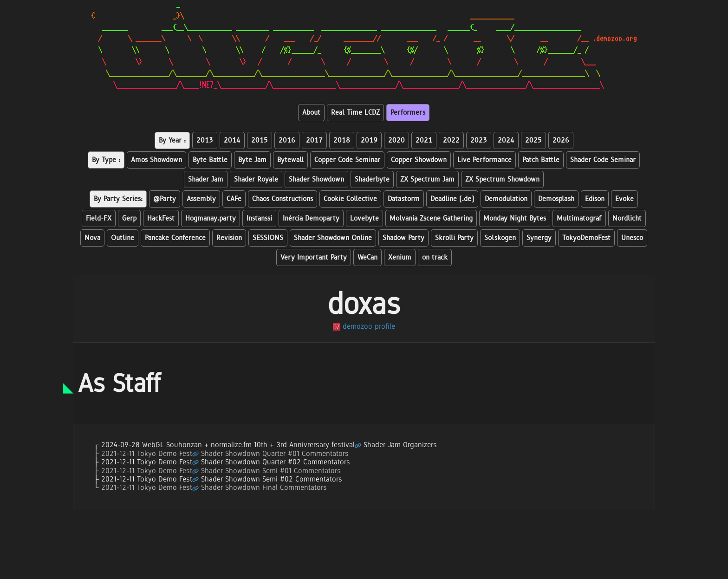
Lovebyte (364, 218)
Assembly (201, 199)
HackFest (161, 218)
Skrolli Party (454, 238)
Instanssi (259, 218)
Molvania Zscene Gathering (431, 218)
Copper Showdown (419, 160)
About (311, 113)
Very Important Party (314, 257)
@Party (165, 199)
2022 (451, 140)
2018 (342, 140)
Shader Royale (256, 179)
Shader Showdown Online (333, 238)
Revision (229, 238)
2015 (260, 140)
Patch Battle (541, 160)
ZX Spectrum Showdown (502, 179)
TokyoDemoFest (586, 238)
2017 (314, 140)
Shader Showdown (316, 179)
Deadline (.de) (452, 199)
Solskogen (500, 238)
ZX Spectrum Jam (427, 179)
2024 (506, 140)
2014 (232, 140)
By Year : (172, 140)
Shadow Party (403, 238)
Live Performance (484, 160)
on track (435, 257)
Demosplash (556, 199)
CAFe (234, 199)
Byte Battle (210, 160)
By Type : (106, 160)
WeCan (367, 257)
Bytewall (290, 160)
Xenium (400, 257)
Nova (92, 238)
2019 (369, 140)
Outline (123, 238)
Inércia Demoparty (311, 218)
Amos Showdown (156, 160)
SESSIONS (268, 238)
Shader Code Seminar (603, 160)
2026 (561, 140)
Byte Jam (252, 160)
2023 (479, 140)
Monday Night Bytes (515, 218)
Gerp (129, 218)
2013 (205, 140)
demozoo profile (364, 326)
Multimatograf (579, 218)
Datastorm (404, 199)
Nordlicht (627, 218)
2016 (287, 140)
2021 (424, 140)
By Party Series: (118, 199)
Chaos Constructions (283, 199)
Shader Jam (206, 179)
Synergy (539, 238)
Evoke (624, 199)
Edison (595, 199)
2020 (396, 140)
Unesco (632, 238)
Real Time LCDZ (355, 113)
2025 (533, 140)
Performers (408, 113)
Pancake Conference (175, 238)
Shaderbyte (372, 179)
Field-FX (99, 218)
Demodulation (506, 199)
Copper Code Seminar (347, 160)
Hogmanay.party (211, 218)
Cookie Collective (350, 199)
